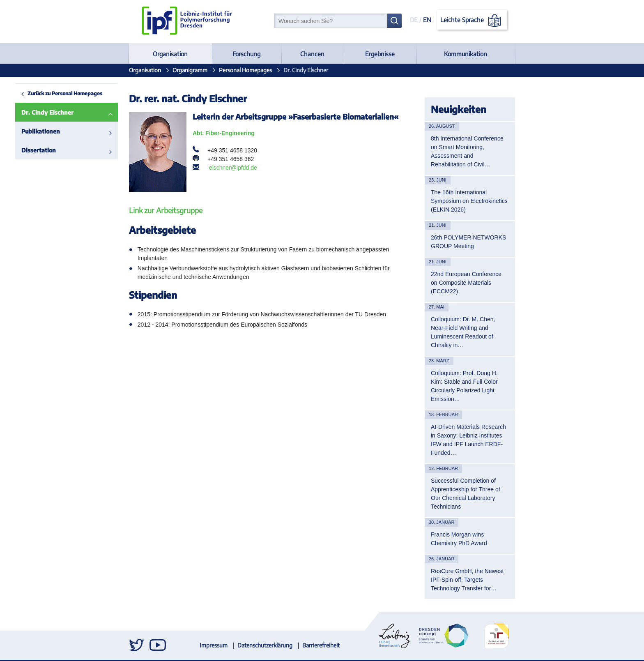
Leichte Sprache (472, 21)
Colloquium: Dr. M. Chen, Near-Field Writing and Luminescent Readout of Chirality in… (463, 332)
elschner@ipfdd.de (233, 168)
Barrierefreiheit (321, 645)
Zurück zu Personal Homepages (50, 93)
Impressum (214, 645)
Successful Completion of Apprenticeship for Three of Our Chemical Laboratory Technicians (466, 494)
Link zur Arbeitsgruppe (166, 210)
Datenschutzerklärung (265, 645)
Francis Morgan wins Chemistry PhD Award (459, 539)
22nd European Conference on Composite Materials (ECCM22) (466, 283)
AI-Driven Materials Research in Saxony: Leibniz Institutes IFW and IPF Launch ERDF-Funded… (468, 440)
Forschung (246, 54)
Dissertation (23, 150)
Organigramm (190, 70)
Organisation (170, 54)
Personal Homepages (245, 70)
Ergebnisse (380, 54)
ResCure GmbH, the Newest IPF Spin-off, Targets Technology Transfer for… (467, 580)
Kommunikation (466, 54)
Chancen (312, 54)
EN (427, 20)
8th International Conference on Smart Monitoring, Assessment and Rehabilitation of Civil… (467, 151)
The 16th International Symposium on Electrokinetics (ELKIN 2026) (469, 201)
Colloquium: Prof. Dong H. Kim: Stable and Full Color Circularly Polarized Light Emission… (464, 386)
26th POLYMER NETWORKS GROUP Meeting (468, 242)
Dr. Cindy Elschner (32, 112)
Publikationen (25, 131)
